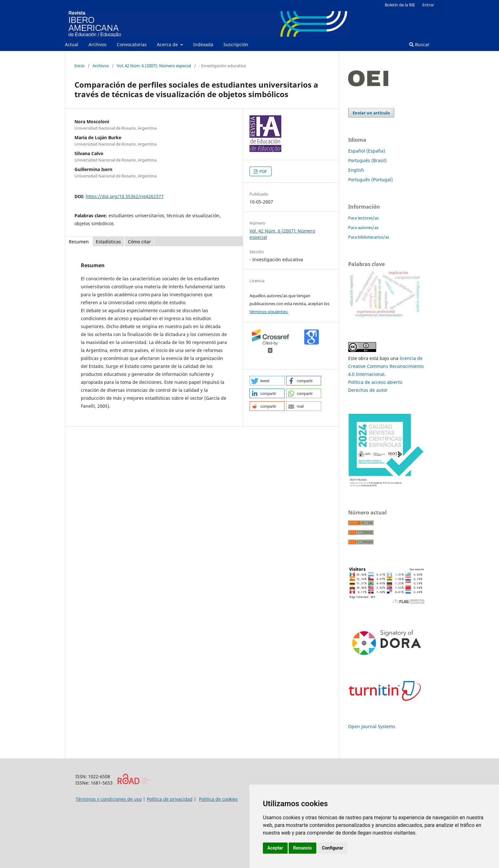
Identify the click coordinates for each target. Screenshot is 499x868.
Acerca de (168, 44)
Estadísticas (108, 242)
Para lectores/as (363, 218)
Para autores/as (363, 227)
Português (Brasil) (367, 160)
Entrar (428, 5)
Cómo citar (139, 242)
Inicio (80, 66)
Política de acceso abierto (375, 382)
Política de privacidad (170, 799)
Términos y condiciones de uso (109, 799)
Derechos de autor (368, 390)
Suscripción (236, 44)
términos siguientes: (269, 312)
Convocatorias (132, 44)
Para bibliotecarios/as (369, 237)
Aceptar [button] (275, 848)
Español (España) (367, 151)
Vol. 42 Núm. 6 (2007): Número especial (154, 66)
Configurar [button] (332, 848)
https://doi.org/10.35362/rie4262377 (125, 196)
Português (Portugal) (370, 179)
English (356, 170)
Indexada (203, 44)
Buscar (419, 44)
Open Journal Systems (372, 726)
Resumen (79, 242)
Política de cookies (218, 799)
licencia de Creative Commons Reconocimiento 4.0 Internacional (386, 366)
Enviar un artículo (371, 113)
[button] (267, 381)
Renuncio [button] (302, 848)
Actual (72, 44)
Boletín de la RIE (400, 5)
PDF (263, 171)
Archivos (98, 44)
